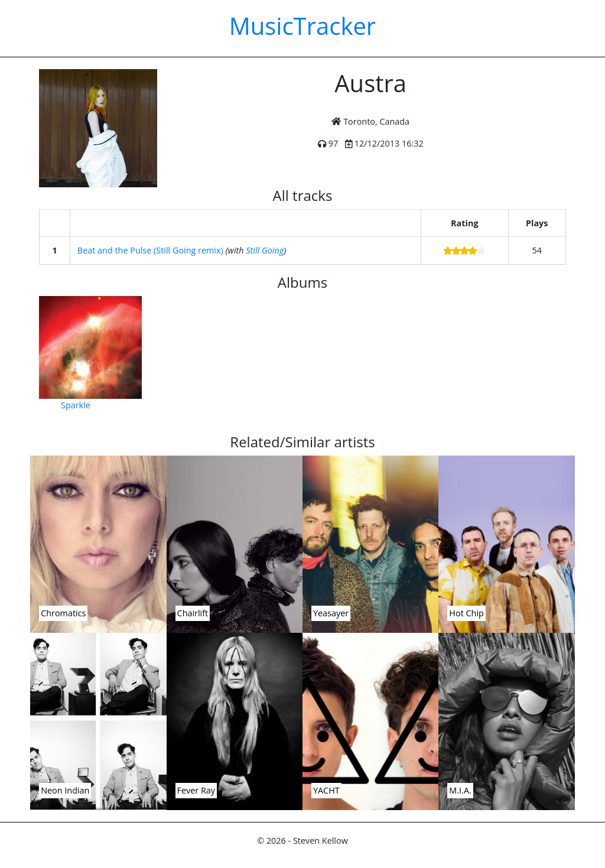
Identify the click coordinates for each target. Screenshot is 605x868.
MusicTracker (302, 26)
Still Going (265, 250)
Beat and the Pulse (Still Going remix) (150, 250)
